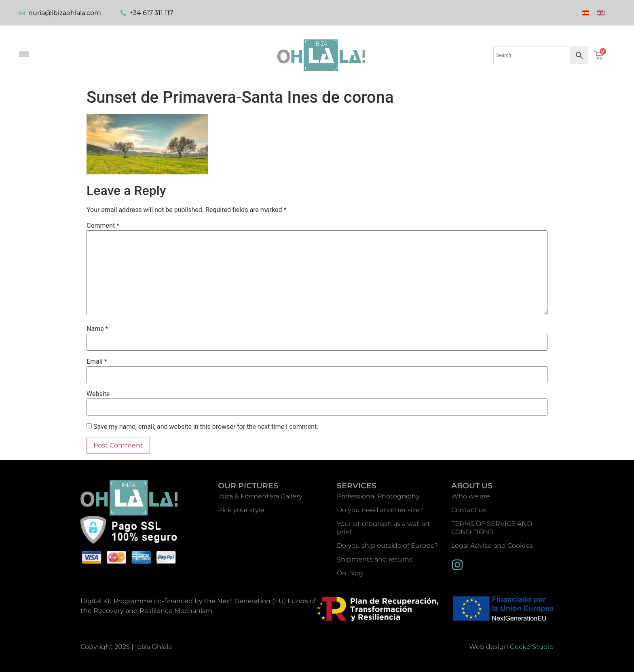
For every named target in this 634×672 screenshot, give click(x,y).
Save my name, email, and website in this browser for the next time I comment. (206, 427)
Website (98, 394)
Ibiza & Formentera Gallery (161, 55)
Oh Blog (350, 573)
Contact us (469, 510)
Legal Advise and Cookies (492, 546)
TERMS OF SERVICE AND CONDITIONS (492, 528)
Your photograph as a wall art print (384, 528)
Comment (103, 226)
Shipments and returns (375, 559)
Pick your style (241, 510)
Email (97, 362)
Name (97, 329)
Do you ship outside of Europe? (387, 546)
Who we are (471, 496)
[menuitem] (585, 13)
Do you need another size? (380, 510)
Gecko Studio (532, 647)
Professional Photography (378, 496)
